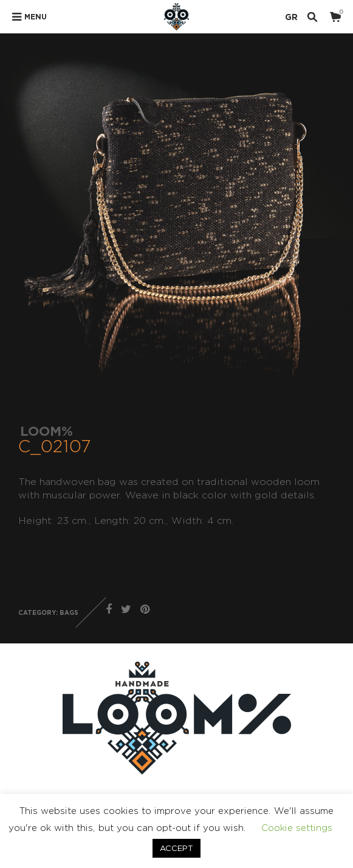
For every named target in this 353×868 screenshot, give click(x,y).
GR (291, 17)
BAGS (69, 613)
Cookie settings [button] (297, 828)
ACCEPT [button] (176, 848)
